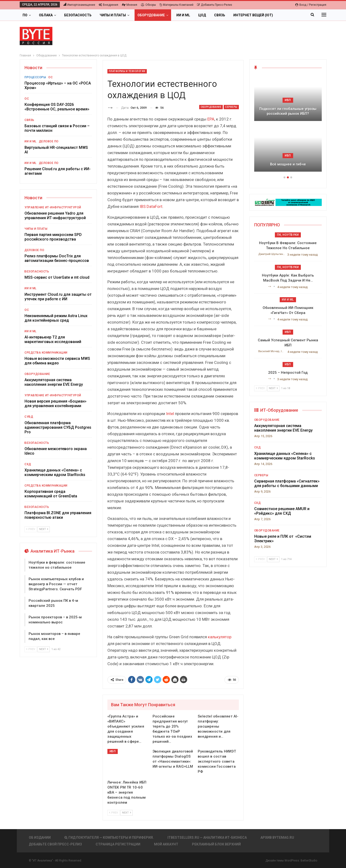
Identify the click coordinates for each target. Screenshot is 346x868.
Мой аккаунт (166, 844)
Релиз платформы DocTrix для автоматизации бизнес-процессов (57, 258)
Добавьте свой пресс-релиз (55, 844)
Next (127, 813)
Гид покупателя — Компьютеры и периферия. (109, 838)
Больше (288, 15)
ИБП (113, 751)
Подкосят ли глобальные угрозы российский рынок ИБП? (288, 111)
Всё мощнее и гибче (288, 164)
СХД (28, 464)
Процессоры (35, 77)
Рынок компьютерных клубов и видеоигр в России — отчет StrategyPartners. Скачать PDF (56, 584)
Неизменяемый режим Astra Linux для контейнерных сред (56, 318)
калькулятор (220, 637)
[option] (288, 126)
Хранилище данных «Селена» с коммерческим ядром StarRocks (55, 472)
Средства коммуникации (46, 353)
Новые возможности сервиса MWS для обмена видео (57, 361)
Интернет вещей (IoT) (253, 15)
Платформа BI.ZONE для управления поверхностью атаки (58, 515)
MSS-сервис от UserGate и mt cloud (57, 277)
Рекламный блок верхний (216, 844)
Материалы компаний (176, 5)
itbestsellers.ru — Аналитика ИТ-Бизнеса (207, 838)
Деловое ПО (49, 141)
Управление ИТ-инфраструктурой (53, 207)
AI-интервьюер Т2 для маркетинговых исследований (53, 339)
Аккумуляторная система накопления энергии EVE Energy (54, 382)
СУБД (29, 417)
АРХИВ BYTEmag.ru (277, 838)
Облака (46, 15)
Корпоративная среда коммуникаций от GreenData (51, 494)
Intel (170, 414)
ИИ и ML (183, 15)
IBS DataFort (151, 206)
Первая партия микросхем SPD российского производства (53, 237)
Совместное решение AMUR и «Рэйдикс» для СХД (282, 511)
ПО (25, 15)
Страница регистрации (118, 844)
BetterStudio (309, 861)
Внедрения (108, 5)
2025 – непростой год (288, 373)
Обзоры (148, 5)
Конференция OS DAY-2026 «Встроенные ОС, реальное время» (57, 107)
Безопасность (78, 15)
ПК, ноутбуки (288, 235)
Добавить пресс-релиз (215, 5)
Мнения (130, 5)
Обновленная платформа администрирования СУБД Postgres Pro (58, 427)
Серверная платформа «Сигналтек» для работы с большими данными (287, 483)
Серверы (231, 107)
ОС (50, 77)
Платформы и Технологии (127, 71)
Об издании (40, 838)
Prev (114, 813)
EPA (211, 119)
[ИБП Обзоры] (288, 202)
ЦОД (202, 15)
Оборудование (151, 15)
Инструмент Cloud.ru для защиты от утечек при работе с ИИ (58, 297)
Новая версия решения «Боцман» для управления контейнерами (56, 404)
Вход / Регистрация (311, 5)
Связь (220, 15)
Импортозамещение (79, 5)
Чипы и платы (113, 15)
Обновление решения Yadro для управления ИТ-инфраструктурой (55, 216)
